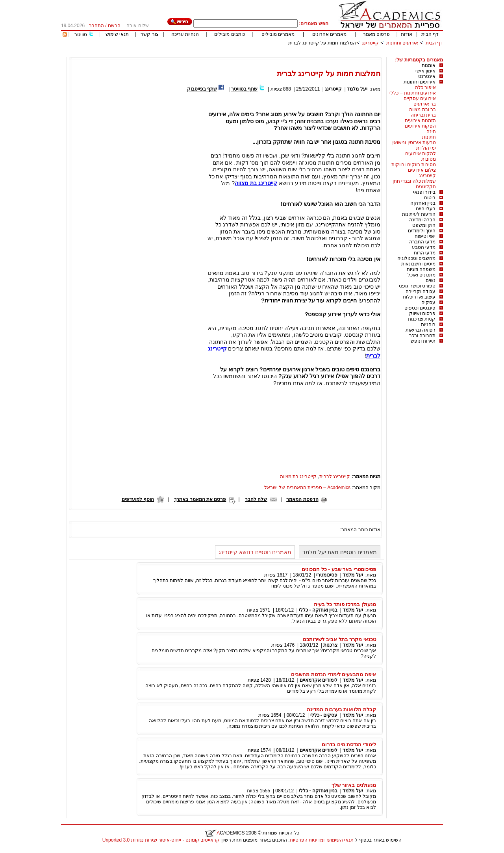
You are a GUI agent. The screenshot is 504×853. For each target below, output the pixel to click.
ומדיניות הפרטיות (307, 840)
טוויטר (81, 35)
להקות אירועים (421, 154)
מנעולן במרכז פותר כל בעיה (345, 604)
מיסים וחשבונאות (418, 264)
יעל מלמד (357, 89)
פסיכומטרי (327, 575)
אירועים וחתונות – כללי (413, 93)
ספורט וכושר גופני (417, 286)
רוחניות (428, 325)
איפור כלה (425, 87)
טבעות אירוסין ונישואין (414, 143)
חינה (431, 132)
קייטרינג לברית (335, 477)
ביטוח (430, 198)
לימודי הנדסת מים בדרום (349, 745)
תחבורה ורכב (422, 336)
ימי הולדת (426, 148)
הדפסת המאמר (302, 499)
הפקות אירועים (420, 126)
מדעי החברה (422, 242)
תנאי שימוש (117, 34)
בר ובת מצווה (422, 109)
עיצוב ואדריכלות (419, 297)
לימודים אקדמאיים (319, 680)
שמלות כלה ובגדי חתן (414, 181)
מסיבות (429, 159)
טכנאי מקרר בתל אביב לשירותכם (339, 639)
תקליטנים (426, 187)
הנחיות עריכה (185, 34)
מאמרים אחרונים (329, 34)
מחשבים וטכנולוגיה (416, 258)
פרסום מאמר (376, 34)
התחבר (96, 26)
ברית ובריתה (423, 115)
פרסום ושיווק (422, 313)
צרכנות (330, 645)
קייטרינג (370, 43)
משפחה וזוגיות (421, 269)
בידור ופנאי (424, 192)
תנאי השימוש (340, 840)
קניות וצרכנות (422, 319)
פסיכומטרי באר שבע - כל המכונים (339, 569)
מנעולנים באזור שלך (354, 785)
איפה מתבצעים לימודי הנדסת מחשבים (334, 674)
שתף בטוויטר (244, 89)
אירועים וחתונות (402, 43)
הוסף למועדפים (138, 499)
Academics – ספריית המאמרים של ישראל (307, 488)
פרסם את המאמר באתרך (200, 499)
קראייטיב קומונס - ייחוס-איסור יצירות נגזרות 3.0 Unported (161, 840)
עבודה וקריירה (421, 291)
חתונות (429, 137)
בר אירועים (425, 104)
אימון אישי (425, 71)
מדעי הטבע (424, 247)
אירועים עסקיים (420, 98)
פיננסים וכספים (420, 308)
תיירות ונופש (423, 341)
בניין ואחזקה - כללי (318, 610)
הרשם (114, 26)
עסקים (428, 302)
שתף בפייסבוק (202, 89)
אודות (407, 34)
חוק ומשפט (424, 225)
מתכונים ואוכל (422, 275)
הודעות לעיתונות (419, 214)
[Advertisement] (300, 54)
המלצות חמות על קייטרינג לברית (322, 43)
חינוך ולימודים (422, 231)
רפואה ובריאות (421, 330)
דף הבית (430, 34)
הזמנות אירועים (420, 121)
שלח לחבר (256, 499)
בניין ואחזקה (423, 203)
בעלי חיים (426, 209)
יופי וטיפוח (425, 236)
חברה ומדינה (422, 220)
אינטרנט (427, 76)
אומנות (429, 65)
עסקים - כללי (324, 715)
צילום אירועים (422, 170)
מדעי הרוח (425, 253)
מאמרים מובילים (278, 34)
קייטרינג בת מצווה (298, 477)
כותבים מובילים (229, 34)
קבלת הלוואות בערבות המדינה (341, 709)
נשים (431, 280)
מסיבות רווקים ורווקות (414, 165)
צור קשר (149, 34)
